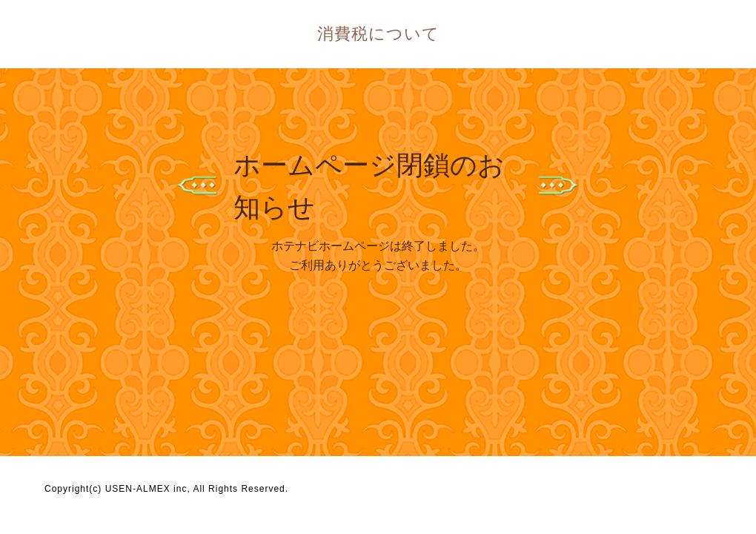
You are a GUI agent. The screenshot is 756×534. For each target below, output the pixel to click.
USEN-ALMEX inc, (148, 489)
